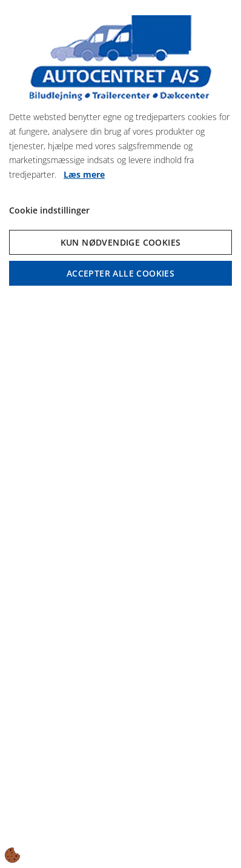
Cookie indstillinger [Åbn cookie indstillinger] (49, 210)
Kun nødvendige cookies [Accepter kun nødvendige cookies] (121, 242)
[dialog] (120, 434)
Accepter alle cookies (120, 273)
